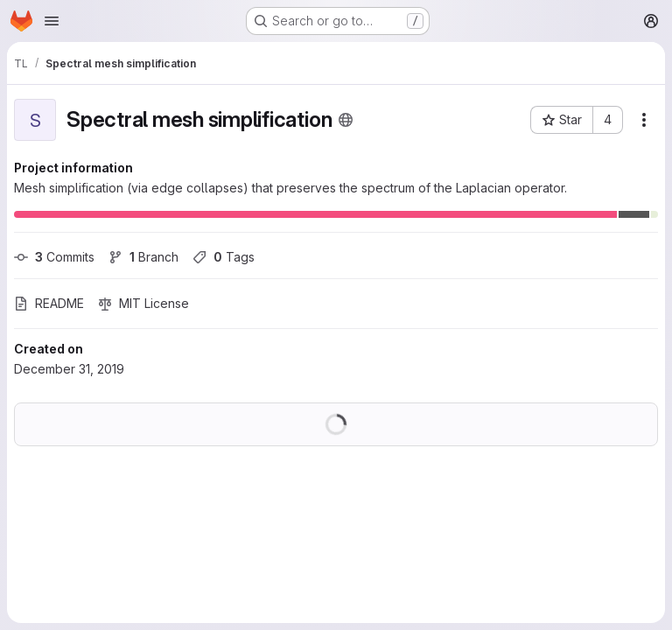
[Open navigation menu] (52, 21)
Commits (54, 257)
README (49, 303)
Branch (143, 257)
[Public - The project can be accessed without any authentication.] (346, 120)
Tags (224, 257)
